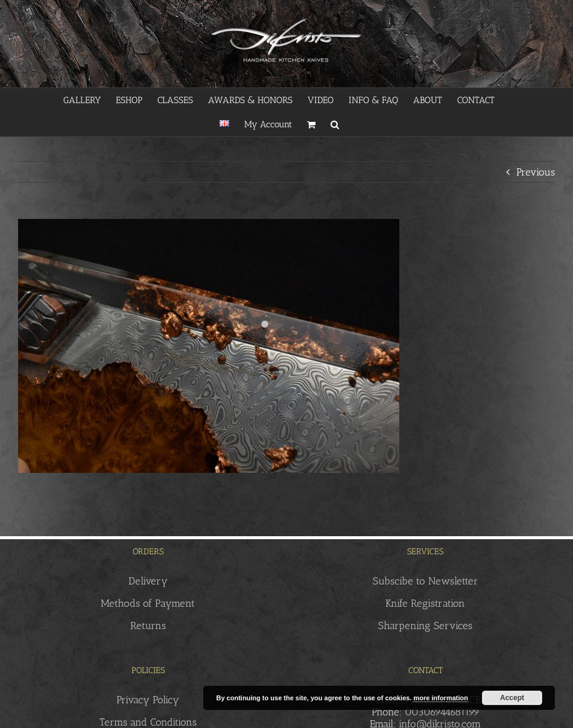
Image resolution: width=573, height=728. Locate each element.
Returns (148, 625)
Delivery (148, 581)
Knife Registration (425, 603)
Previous (536, 172)
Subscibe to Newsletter (426, 581)
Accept (512, 698)
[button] (335, 124)
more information (440, 698)
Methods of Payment (148, 603)
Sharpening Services (425, 625)
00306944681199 (442, 712)
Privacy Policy (148, 700)
